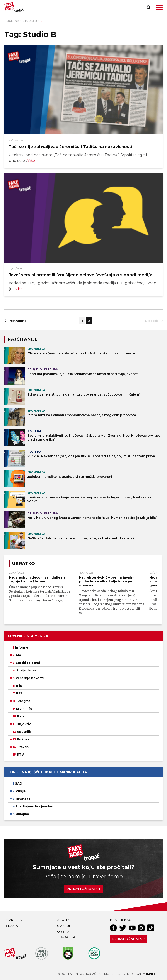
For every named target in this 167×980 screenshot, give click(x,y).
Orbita (63, 931)
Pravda (23, 747)
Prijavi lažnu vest (83, 889)
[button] (159, 8)
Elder (150, 974)
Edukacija (66, 937)
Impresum (14, 920)
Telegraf (23, 701)
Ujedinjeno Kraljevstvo (35, 806)
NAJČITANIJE (22, 339)
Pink (21, 716)
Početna (12, 21)
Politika (23, 739)
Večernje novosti (30, 678)
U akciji (64, 926)
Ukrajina (22, 814)
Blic (19, 686)
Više (31, 160)
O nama (11, 926)
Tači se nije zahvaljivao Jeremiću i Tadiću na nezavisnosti (71, 147)
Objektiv (23, 724)
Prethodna (17, 321)
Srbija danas (26, 670)
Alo (18, 655)
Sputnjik (24, 732)
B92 (19, 693)
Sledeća (152, 321)
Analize (64, 920)
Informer (22, 647)
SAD (19, 783)
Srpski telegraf (28, 663)
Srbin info (24, 709)
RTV (20, 755)
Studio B (30, 21)
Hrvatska (23, 799)
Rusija (21, 791)
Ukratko (24, 563)
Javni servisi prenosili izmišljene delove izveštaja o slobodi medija (81, 275)
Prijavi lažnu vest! (129, 939)
